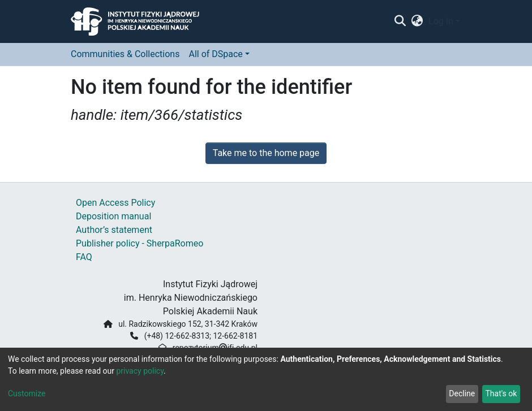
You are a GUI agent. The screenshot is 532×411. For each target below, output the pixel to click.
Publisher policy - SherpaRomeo (140, 243)
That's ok (501, 393)
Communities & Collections (125, 54)
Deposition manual (113, 216)
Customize (27, 393)
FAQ (84, 257)
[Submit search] (400, 21)
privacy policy (140, 371)
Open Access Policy (115, 203)
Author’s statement (114, 230)
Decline (462, 393)
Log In (441, 21)
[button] (417, 21)
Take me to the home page (266, 153)
